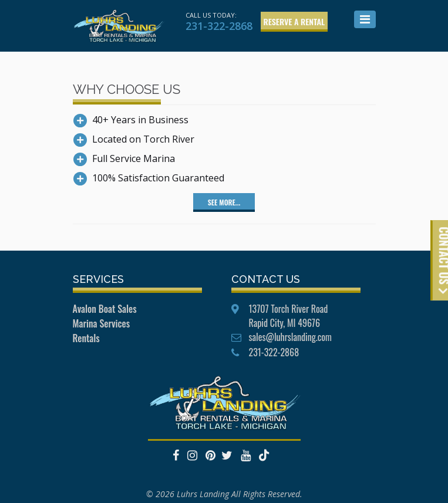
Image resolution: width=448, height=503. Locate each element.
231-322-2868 (219, 26)
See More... (224, 202)
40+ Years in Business (140, 120)
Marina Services (102, 323)
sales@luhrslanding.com (290, 337)
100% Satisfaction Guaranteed (158, 178)
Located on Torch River (143, 139)
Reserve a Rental (294, 21)
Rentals (86, 338)
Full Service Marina (134, 158)
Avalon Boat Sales (105, 309)
